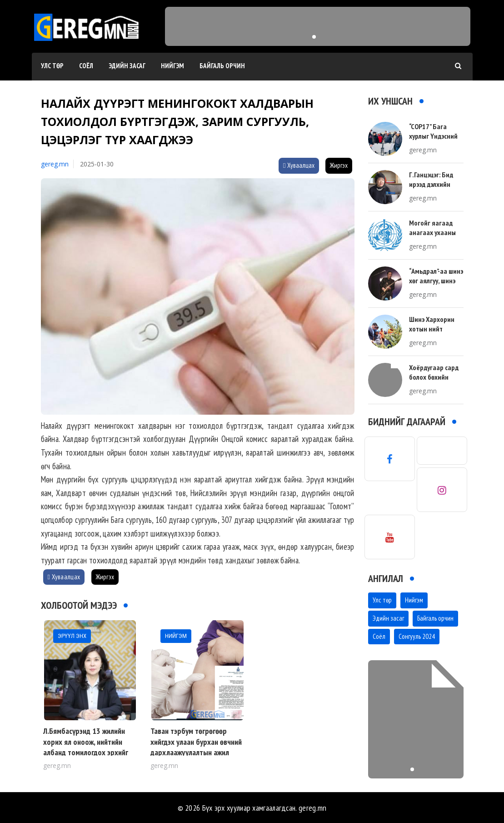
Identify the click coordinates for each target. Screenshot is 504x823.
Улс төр (52, 66)
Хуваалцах (299, 165)
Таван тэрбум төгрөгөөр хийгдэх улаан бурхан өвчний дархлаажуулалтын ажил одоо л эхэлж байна (196, 747)
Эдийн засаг (127, 66)
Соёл (86, 66)
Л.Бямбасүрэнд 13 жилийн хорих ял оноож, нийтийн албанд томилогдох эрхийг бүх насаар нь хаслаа (86, 747)
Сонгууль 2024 (417, 636)
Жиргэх (339, 165)
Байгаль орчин (222, 66)
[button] (314, 37)
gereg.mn (55, 164)
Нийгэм (172, 66)
